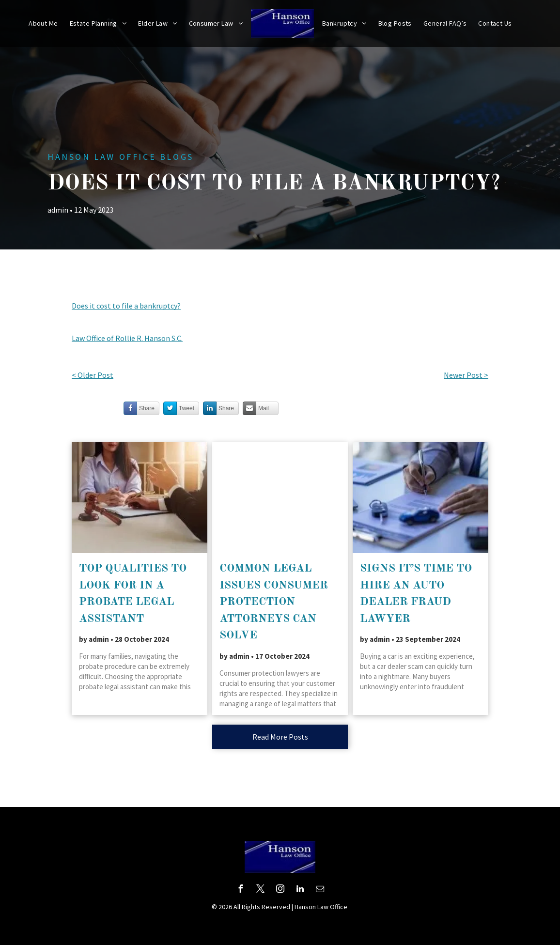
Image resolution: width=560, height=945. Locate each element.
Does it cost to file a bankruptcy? (126, 306)
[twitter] (260, 890)
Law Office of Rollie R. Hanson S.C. (127, 338)
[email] (320, 890)
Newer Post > (466, 375)
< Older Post (93, 375)
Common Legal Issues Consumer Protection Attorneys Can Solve (274, 602)
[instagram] (280, 890)
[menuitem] (43, 24)
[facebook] (240, 890)
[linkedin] (300, 890)
